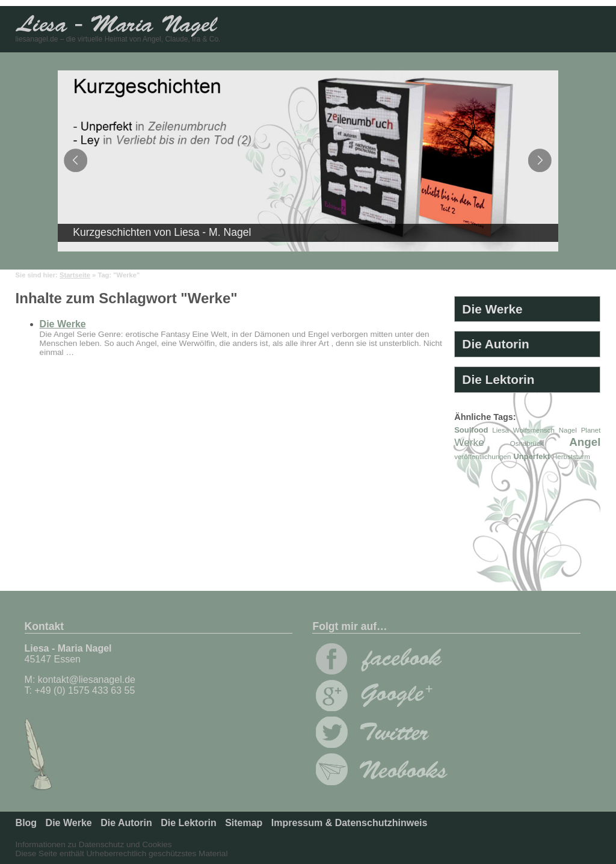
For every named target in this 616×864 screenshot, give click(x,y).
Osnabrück (527, 443)
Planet (591, 430)
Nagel (568, 430)
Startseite (75, 275)
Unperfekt (531, 456)
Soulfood (471, 430)
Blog (26, 823)
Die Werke (63, 324)
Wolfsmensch (534, 430)
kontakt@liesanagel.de (87, 680)
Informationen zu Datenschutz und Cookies (94, 844)
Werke (469, 442)
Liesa (500, 430)
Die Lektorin (498, 379)
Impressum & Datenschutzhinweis (350, 823)
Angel (585, 442)
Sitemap (244, 823)
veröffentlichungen (482, 457)
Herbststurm (571, 457)
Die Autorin (495, 344)
